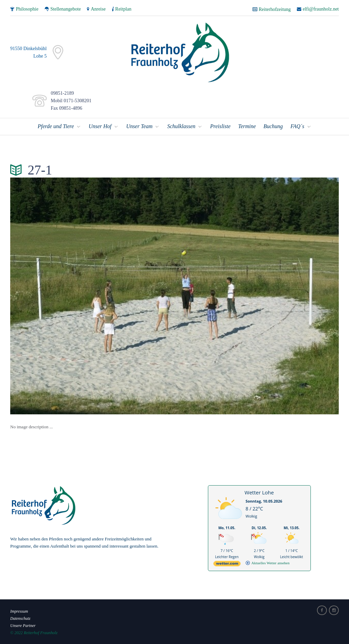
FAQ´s (297, 126)
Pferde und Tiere (56, 126)
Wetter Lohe (259, 492)
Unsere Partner (23, 625)
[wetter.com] (227, 564)
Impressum (19, 611)
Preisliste (220, 126)
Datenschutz (20, 618)
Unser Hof (100, 126)
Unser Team (139, 126)
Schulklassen (181, 126)
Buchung (273, 126)
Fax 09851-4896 (65, 108)
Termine (247, 126)
